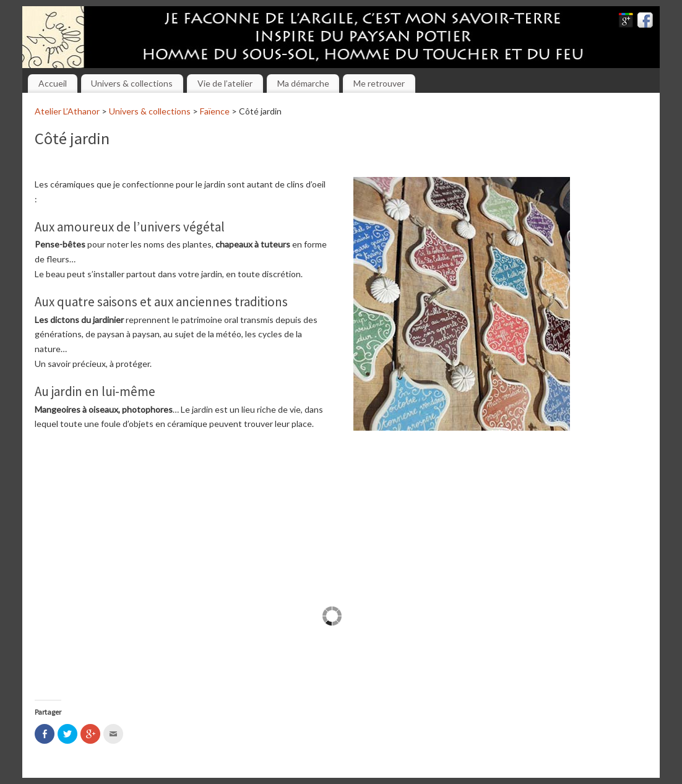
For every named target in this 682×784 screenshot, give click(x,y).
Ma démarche (303, 83)
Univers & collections (132, 83)
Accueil (53, 83)
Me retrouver (379, 83)
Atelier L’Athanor (67, 111)
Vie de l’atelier (225, 83)
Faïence (215, 111)
